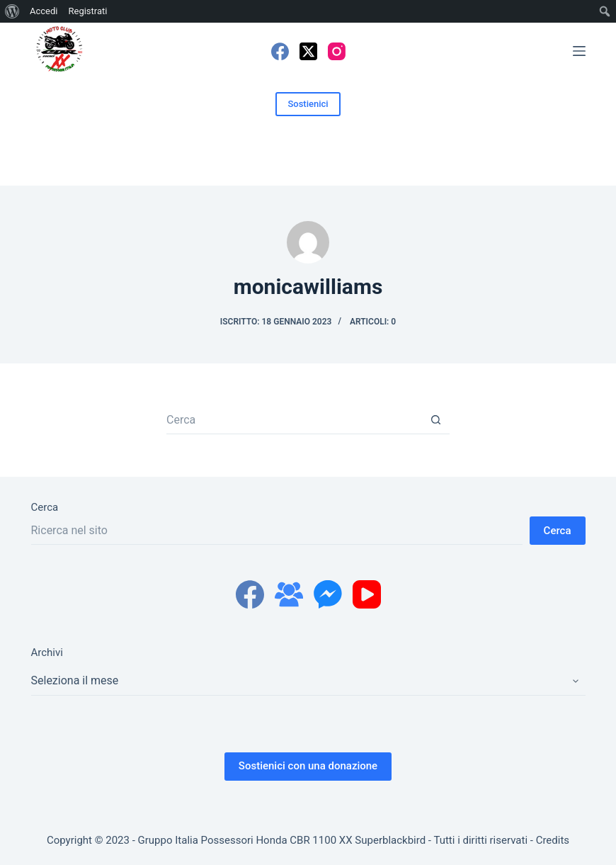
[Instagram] (337, 51)
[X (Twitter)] (308, 51)
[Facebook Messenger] (328, 594)
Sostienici (308, 104)
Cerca (45, 507)
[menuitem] (12, 11)
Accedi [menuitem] (44, 11)
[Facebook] (280, 51)
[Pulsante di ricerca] (435, 420)
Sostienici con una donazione (308, 766)
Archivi (47, 652)
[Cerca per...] (294, 420)
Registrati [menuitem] (87, 11)
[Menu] (579, 51)
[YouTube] (367, 594)
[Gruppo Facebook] (289, 594)
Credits (553, 840)
